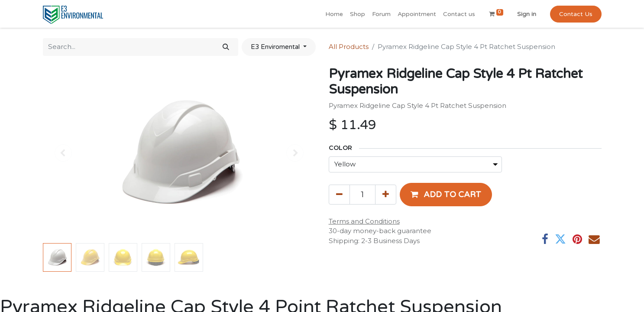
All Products (349, 47)
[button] (446, 195)
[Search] (226, 47)
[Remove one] (339, 195)
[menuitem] (334, 14)
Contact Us (576, 14)
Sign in (527, 14)
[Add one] (386, 195)
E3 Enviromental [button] (276, 47)
